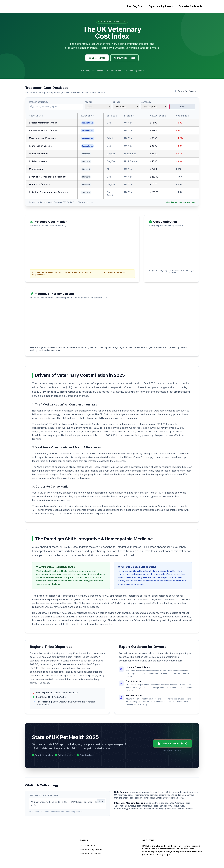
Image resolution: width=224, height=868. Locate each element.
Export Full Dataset (185, 91)
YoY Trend (182, 116)
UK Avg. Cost (157, 116)
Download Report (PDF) (173, 744)
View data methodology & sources (181, 202)
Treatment (35, 116)
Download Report (124, 58)
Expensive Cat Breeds (190, 6)
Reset (182, 107)
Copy (101, 801)
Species (117, 102)
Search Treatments (39, 102)
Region (88, 102)
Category (146, 102)
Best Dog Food (135, 6)
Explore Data (97, 58)
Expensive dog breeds (161, 6)
